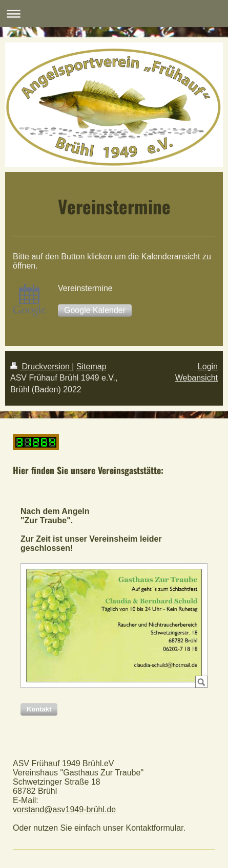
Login (208, 366)
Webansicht (196, 378)
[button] (39, 709)
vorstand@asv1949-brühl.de (64, 809)
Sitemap (91, 366)
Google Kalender (95, 310)
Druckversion (41, 366)
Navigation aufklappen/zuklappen (114, 14)
